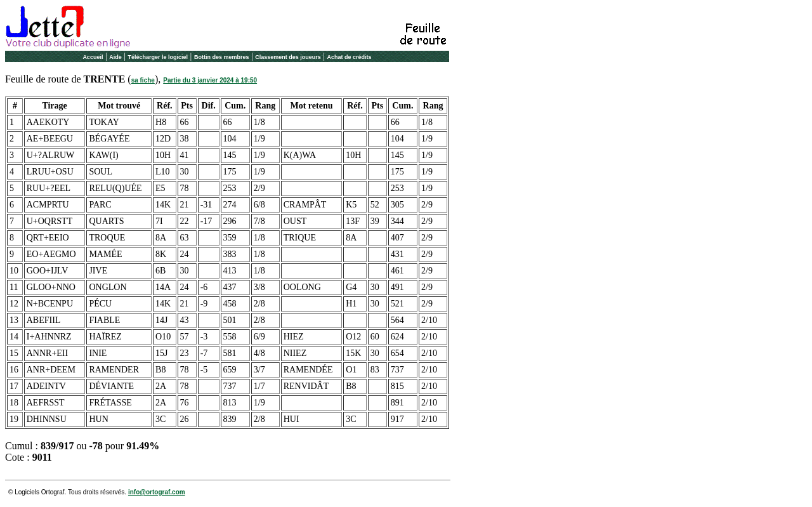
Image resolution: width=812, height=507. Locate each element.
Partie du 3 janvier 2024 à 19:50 (210, 80)
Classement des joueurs (288, 57)
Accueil (93, 57)
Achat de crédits (350, 57)
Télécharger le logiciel (158, 57)
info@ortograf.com (157, 492)
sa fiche (143, 80)
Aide (115, 57)
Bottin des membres (222, 57)
